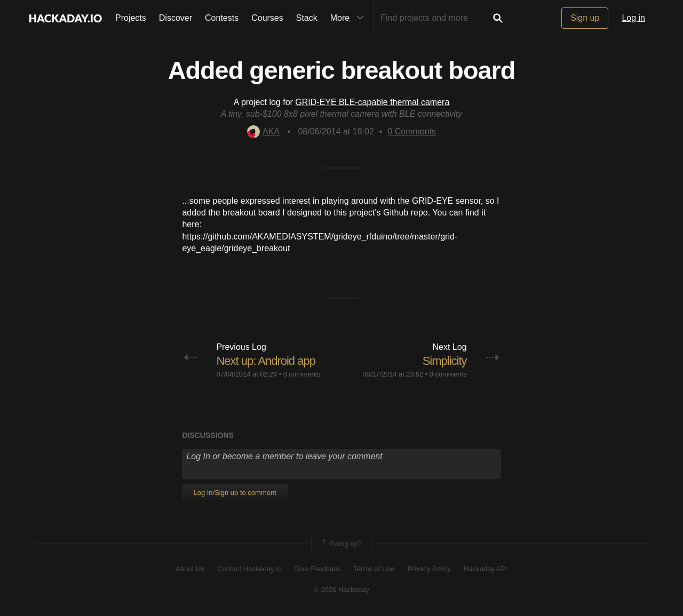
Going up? (341, 544)
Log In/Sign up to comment (235, 493)
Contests (222, 18)
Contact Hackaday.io (249, 569)
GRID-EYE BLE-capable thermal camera (372, 102)
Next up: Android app (265, 361)
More (350, 18)
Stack (307, 18)
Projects (131, 18)
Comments (412, 131)
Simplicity (445, 361)
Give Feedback (317, 569)
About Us (190, 569)
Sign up (585, 18)
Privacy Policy (429, 569)
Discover (176, 18)
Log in (633, 18)
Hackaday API (486, 569)
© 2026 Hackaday (341, 590)
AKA (263, 131)
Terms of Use (374, 569)
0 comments (302, 374)
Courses (267, 18)
